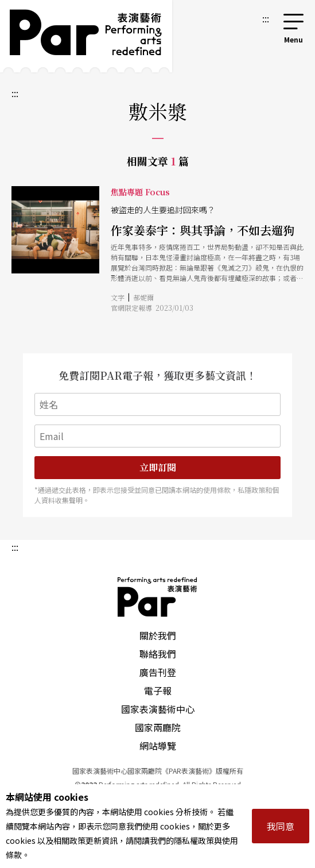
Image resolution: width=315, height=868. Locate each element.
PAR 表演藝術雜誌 (158, 597)
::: (266, 18)
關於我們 (158, 635)
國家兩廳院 (158, 727)
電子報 (158, 690)
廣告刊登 (158, 672)
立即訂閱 (158, 467)
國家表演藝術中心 (158, 709)
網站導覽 (158, 746)
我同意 (281, 826)
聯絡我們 (158, 654)
